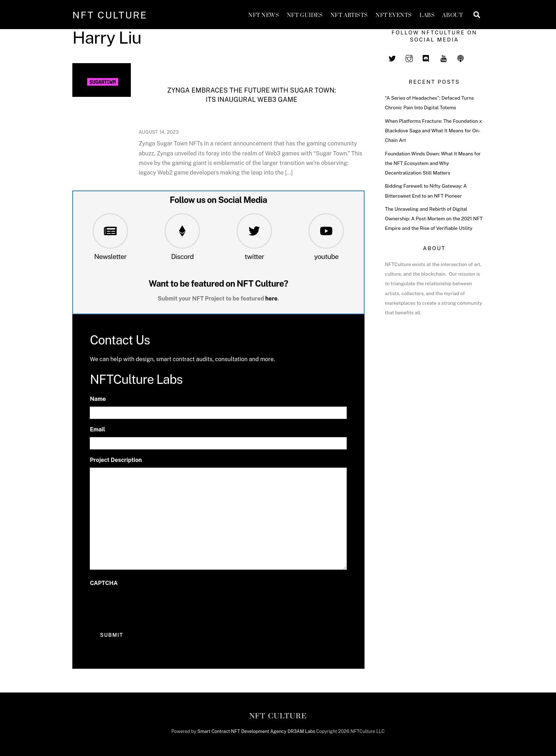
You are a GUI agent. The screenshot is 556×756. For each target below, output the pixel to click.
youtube (326, 256)
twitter (254, 256)
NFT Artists (349, 15)
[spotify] (461, 57)
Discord (182, 256)
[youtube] (444, 57)
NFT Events (394, 15)
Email (97, 429)
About (452, 15)
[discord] (426, 57)
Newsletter (110, 256)
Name (98, 399)
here (271, 299)
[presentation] (144, 605)
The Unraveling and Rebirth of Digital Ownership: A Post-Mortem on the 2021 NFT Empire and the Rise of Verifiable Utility (434, 219)
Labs (427, 15)
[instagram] (409, 57)
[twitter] (392, 57)
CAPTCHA (104, 583)
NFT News (264, 15)
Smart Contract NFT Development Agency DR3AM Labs (256, 731)
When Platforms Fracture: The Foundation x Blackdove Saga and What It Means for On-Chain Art (433, 131)
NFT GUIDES (305, 15)
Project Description (116, 460)
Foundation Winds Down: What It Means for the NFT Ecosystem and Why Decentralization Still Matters (433, 163)
